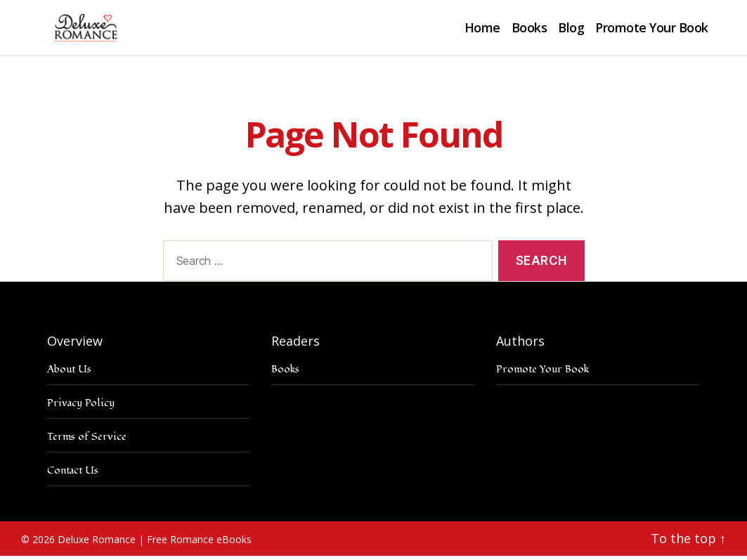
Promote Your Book (652, 30)
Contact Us (73, 475)
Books (530, 30)
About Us (69, 373)
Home (482, 30)
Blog (571, 30)
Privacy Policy (81, 407)
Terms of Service (87, 441)
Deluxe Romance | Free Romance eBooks (155, 543)
